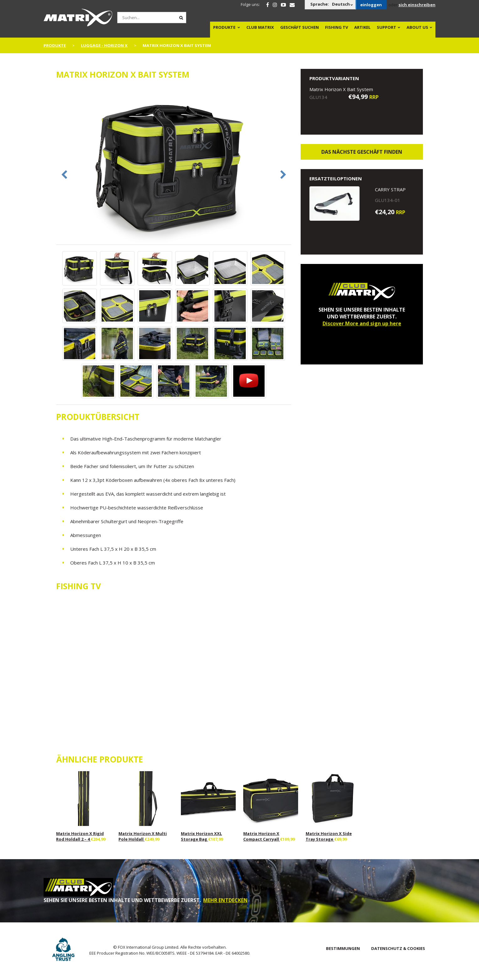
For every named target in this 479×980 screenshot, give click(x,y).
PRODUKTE (224, 27)
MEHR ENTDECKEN (225, 900)
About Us (417, 27)
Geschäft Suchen (300, 27)
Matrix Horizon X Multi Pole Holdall (143, 836)
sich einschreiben (417, 5)
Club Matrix (260, 27)
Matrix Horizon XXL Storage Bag (201, 836)
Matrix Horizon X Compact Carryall (262, 836)
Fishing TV (337, 27)
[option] (174, 165)
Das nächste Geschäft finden (362, 152)
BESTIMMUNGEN (343, 948)
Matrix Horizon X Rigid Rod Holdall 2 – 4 (80, 836)
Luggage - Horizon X (104, 45)
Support (387, 27)
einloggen (371, 5)
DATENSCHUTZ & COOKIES (398, 948)
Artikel (362, 27)
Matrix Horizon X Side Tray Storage (329, 836)
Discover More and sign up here (362, 323)
